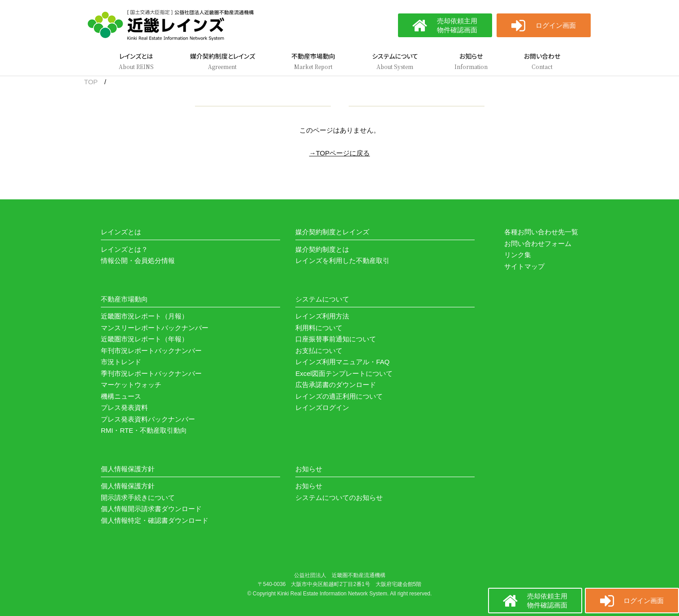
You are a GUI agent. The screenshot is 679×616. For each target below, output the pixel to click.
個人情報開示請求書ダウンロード (151, 509)
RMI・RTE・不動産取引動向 (144, 430)
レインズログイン (322, 407)
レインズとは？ (124, 249)
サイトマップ (524, 266)
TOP (91, 82)
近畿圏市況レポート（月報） (145, 316)
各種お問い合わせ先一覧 (541, 232)
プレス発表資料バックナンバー (148, 419)
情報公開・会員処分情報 (138, 261)
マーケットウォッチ (131, 385)
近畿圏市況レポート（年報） (145, 339)
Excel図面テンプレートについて (344, 373)
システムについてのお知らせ (339, 498)
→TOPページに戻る (340, 153)
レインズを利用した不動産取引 (342, 261)
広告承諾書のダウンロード (336, 385)
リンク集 (518, 255)
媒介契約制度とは (322, 249)
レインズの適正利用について (339, 396)
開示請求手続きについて (138, 498)
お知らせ (309, 486)
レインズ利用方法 (322, 316)
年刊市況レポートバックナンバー (151, 351)
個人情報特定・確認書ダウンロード (155, 520)
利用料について (319, 328)
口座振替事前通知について (336, 339)
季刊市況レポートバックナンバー (151, 373)
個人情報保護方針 (128, 486)
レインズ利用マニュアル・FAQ (342, 362)
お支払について (319, 351)
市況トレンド (121, 362)
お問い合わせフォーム (538, 243)
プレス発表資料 (124, 407)
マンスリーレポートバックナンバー (155, 328)
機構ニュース (121, 396)
